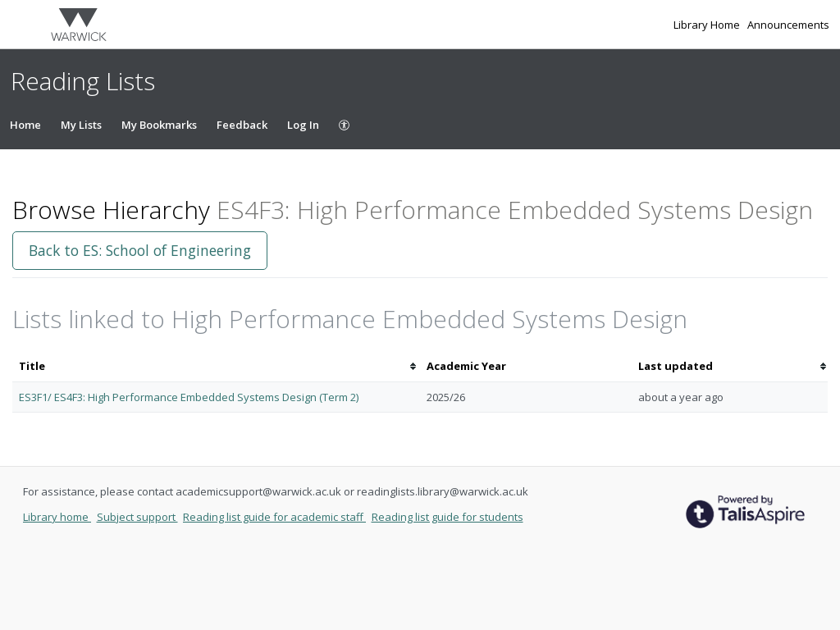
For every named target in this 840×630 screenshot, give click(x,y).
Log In (303, 125)
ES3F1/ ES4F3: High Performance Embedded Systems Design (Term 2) (189, 397)
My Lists (81, 125)
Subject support (137, 517)
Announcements (788, 25)
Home (25, 125)
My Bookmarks (159, 125)
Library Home (708, 25)
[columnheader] (216, 366)
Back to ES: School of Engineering (140, 250)
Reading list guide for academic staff (274, 517)
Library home (57, 517)
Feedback (242, 125)
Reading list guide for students (447, 517)
